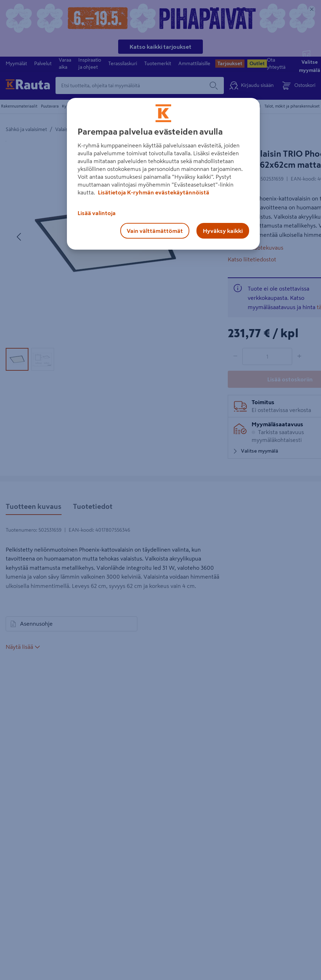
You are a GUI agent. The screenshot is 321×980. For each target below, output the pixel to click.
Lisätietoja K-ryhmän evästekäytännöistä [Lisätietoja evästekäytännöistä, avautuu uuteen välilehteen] (153, 192)
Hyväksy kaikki (223, 231)
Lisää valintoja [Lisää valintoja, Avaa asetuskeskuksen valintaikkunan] (97, 213)
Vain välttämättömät (155, 231)
